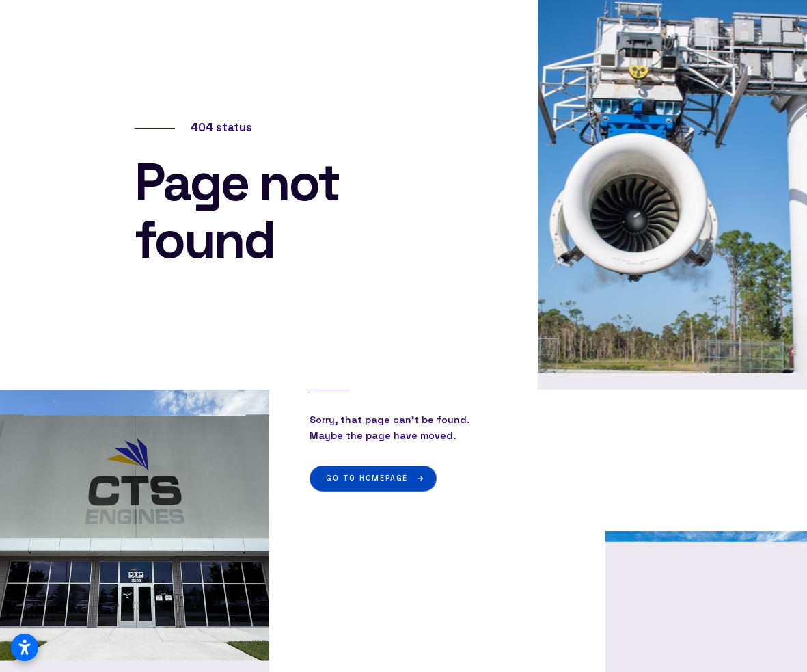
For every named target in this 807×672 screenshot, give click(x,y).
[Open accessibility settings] (25, 647)
